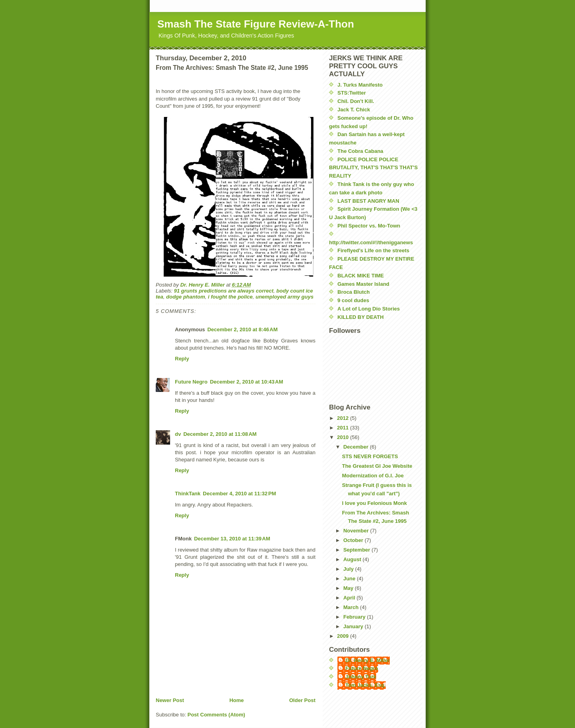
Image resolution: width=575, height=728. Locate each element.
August (353, 559)
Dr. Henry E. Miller (368, 660)
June (350, 579)
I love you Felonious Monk (374, 503)
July (349, 569)
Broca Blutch (354, 292)
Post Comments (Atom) (216, 715)
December (357, 447)
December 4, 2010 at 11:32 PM (239, 494)
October (354, 540)
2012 (344, 418)
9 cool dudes (353, 300)
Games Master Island (363, 284)
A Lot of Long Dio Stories (369, 309)
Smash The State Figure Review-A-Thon (256, 24)
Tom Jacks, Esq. (366, 685)
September (358, 550)
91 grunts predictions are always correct (224, 291)
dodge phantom (186, 297)
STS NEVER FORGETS (370, 456)
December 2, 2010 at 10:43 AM (247, 382)
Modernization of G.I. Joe (373, 476)
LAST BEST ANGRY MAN (368, 201)
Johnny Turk (361, 677)
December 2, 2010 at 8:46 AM (242, 329)
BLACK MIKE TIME (361, 276)
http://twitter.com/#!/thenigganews (371, 242)
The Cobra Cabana (360, 151)
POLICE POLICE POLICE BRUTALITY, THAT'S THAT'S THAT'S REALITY (373, 168)
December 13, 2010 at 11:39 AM (232, 539)
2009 (344, 636)
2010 (344, 437)
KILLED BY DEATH (361, 317)
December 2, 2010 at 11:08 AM (220, 434)
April (350, 598)
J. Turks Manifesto (360, 85)
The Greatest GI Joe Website (377, 466)
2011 (344, 428)
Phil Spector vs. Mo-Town (369, 226)
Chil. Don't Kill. (356, 101)
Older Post (302, 700)
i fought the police (230, 297)
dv (178, 434)
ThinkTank (188, 494)
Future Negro (191, 382)
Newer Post (170, 700)
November (357, 531)
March (352, 607)
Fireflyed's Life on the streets (373, 250)
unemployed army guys (285, 297)
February (355, 617)
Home (236, 700)
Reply (182, 359)
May (349, 588)
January (354, 626)
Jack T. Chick (354, 110)
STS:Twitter (352, 93)
